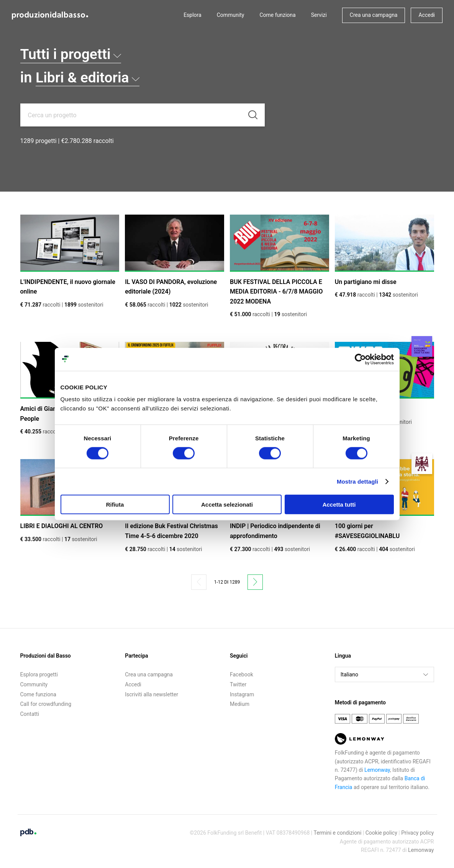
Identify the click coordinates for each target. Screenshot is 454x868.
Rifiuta (115, 505)
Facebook (242, 674)
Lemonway (377, 770)
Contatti (30, 714)
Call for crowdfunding (46, 704)
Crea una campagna (374, 15)
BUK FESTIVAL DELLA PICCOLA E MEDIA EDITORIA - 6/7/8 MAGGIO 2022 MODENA (276, 292)
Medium (240, 704)
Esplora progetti (39, 674)
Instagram (242, 694)
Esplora (193, 15)
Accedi (427, 15)
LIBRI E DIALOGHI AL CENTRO (62, 526)
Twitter (238, 684)
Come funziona (277, 15)
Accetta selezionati (227, 505)
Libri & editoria (89, 77)
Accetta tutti (339, 505)
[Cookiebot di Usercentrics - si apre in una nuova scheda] (360, 359)
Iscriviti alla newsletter (152, 694)
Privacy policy (417, 833)
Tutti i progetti (72, 54)
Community (231, 15)
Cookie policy (381, 833)
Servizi (319, 15)
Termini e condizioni (337, 833)
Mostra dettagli (357, 481)
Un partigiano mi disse (366, 282)
